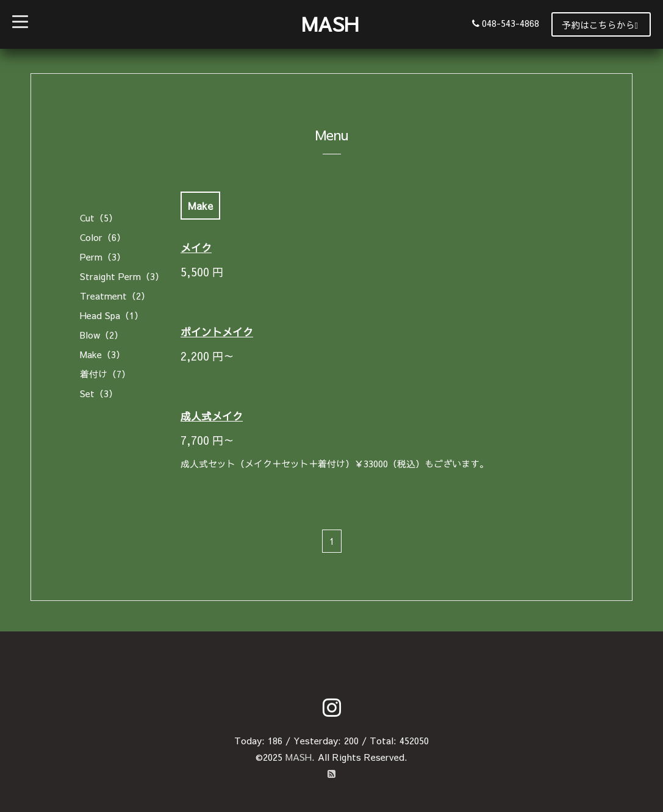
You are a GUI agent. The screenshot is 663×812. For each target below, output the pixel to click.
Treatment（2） (115, 296)
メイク (196, 248)
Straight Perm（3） (122, 276)
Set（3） (99, 393)
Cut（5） (99, 217)
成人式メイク (212, 416)
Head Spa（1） (112, 315)
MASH (330, 23)
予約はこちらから (600, 25)
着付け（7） (105, 374)
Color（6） (103, 237)
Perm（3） (103, 257)
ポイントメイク (217, 332)
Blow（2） (102, 335)
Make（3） (102, 354)
